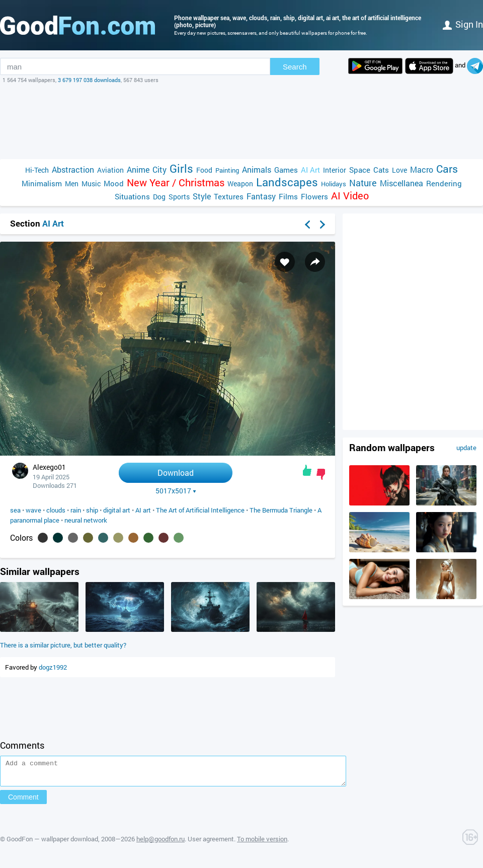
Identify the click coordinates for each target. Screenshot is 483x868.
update (466, 448)
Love (399, 170)
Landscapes (287, 182)
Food (204, 170)
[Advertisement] (242, 121)
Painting (227, 170)
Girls (181, 168)
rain (76, 510)
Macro (422, 169)
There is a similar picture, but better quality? (63, 645)
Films (288, 196)
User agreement (211, 843)
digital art (117, 510)
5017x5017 (176, 491)
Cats (381, 170)
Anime (138, 169)
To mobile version (262, 843)
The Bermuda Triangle (281, 510)
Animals (257, 169)
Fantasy (261, 196)
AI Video (350, 196)
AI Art (310, 170)
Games (286, 170)
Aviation (110, 170)
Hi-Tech (37, 170)
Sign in (463, 24)
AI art (143, 510)
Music (91, 184)
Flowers (314, 196)
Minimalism (42, 183)
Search (295, 67)
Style (202, 196)
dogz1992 (53, 667)
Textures (229, 196)
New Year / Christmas (176, 183)
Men (72, 184)
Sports (179, 197)
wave (33, 510)
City (159, 169)
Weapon (240, 184)
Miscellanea (401, 183)
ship (92, 510)
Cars (447, 169)
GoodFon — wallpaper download (52, 843)
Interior (335, 170)
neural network (86, 520)
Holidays (334, 184)
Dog (159, 197)
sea (15, 510)
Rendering (444, 183)
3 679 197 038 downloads (89, 80)
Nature (363, 183)
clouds (56, 510)
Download (176, 473)
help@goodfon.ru (160, 843)
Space (360, 170)
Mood (114, 183)
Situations (132, 196)
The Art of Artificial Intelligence (200, 510)
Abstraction (73, 169)
